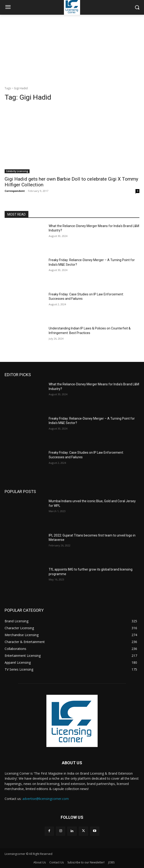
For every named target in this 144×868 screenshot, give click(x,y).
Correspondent (15, 191)
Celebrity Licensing (17, 171)
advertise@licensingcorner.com (46, 799)
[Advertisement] (72, 49)
